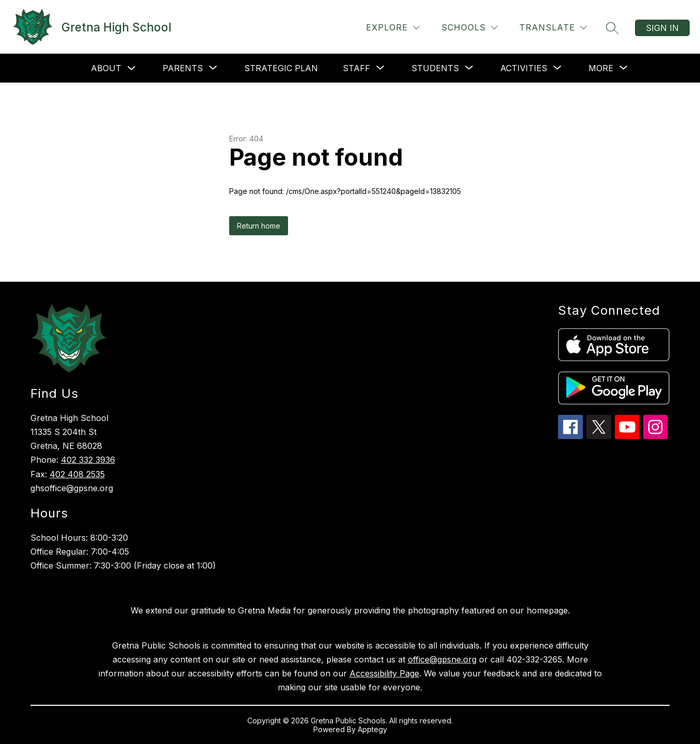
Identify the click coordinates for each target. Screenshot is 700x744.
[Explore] (393, 28)
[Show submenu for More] (601, 68)
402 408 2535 (77, 474)
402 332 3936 (88, 460)
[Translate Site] (553, 28)
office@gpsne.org (442, 659)
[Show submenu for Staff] (356, 68)
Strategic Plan (281, 68)
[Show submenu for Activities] (524, 68)
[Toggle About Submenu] (132, 68)
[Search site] (612, 28)
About (106, 68)
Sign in (662, 28)
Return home (259, 226)
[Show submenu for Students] (435, 68)
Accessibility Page (384, 673)
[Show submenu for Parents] (183, 68)
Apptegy (372, 729)
